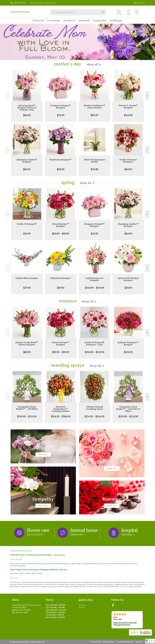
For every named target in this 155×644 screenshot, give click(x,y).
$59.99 (128, 288)
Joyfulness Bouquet (61, 278)
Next (147, 96)
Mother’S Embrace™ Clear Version (95, 107)
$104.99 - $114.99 (95, 288)
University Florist (20, 12)
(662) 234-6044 (20, 3)
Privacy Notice (109, 642)
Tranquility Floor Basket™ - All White (27, 408)
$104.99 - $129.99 (95, 352)
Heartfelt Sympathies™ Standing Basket (61, 409)
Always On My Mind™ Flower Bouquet (27, 344)
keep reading (59, 555)
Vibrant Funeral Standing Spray (94, 408)
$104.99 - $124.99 (27, 416)
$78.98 (94, 169)
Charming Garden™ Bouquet (27, 161)
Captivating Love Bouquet (94, 279)
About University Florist (21, 550)
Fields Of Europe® (27, 224)
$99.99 (61, 288)
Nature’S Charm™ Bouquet (128, 107)
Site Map (139, 642)
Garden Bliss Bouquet (27, 278)
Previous (8, 96)
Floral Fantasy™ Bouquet (61, 225)
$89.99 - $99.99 (61, 234)
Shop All (93, 64)
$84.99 (27, 115)
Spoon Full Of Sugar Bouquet (128, 279)
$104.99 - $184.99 (61, 416)
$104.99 (128, 115)
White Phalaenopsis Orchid (95, 161)
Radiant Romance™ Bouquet (128, 344)
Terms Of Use (96, 642)
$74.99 (61, 115)
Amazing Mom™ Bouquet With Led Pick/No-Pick (27, 108)
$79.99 (27, 288)
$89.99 (27, 352)
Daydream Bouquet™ (61, 160)
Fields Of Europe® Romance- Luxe (94, 344)
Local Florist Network (125, 642)
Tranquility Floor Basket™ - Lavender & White (128, 409)
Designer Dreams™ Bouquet (61, 107)
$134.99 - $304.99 (95, 416)
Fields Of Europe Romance (128, 161)
